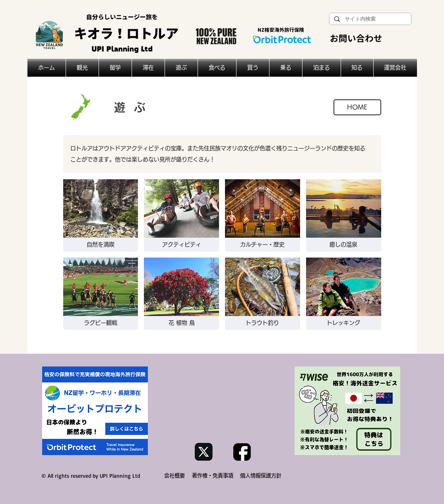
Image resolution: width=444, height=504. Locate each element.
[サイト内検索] (369, 19)
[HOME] (357, 107)
